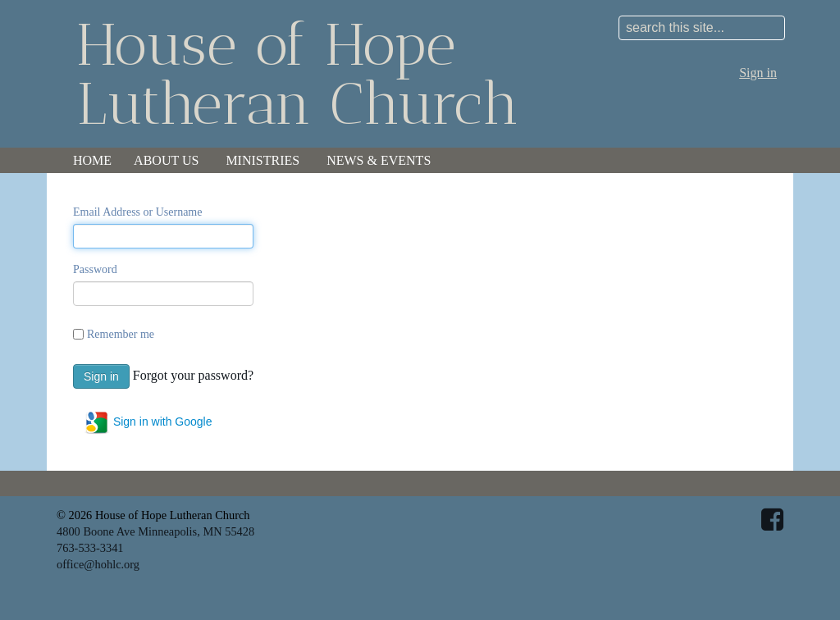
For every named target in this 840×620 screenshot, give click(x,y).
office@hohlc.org (98, 564)
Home (92, 160)
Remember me (121, 334)
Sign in (758, 73)
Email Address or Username (137, 212)
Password (95, 269)
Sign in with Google (148, 422)
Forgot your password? (193, 374)
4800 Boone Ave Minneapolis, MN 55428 (155, 531)
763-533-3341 (90, 548)
